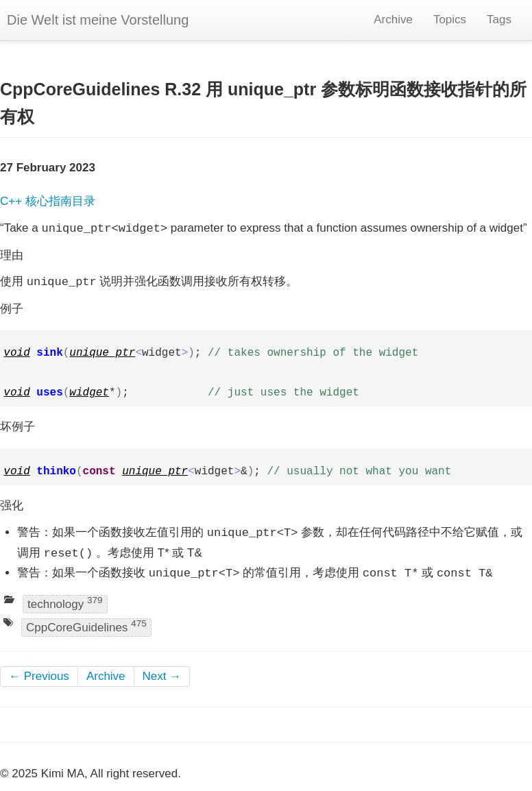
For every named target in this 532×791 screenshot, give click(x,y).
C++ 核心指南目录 (48, 201)
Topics (450, 20)
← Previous (39, 676)
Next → (162, 676)
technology (65, 603)
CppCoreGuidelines (86, 626)
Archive (393, 20)
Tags (499, 20)
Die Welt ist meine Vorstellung (98, 20)
